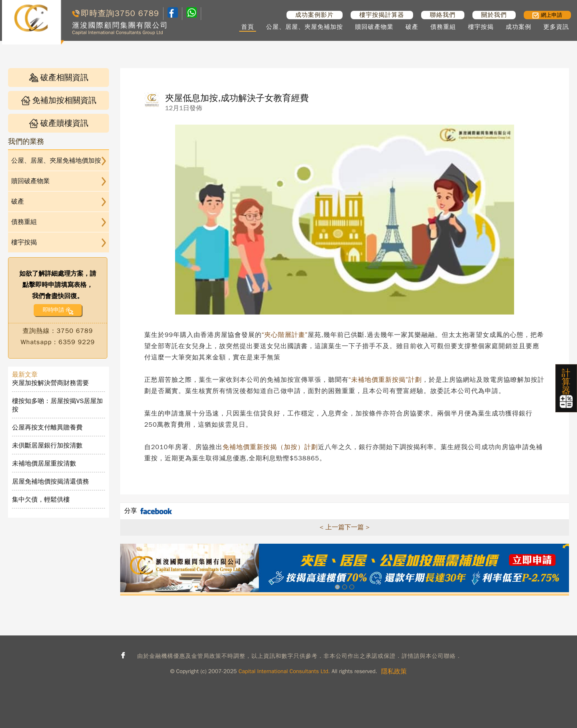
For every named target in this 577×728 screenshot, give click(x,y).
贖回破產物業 (374, 27)
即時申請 (53, 310)
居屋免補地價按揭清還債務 (50, 482)
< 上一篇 (332, 527)
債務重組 (443, 27)
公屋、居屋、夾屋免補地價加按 (56, 161)
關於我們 (494, 15)
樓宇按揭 (481, 27)
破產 (412, 27)
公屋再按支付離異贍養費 (47, 428)
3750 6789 (137, 13)
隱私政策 (394, 672)
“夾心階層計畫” (285, 335)
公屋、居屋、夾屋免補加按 (305, 27)
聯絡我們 (443, 15)
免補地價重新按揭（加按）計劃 (270, 447)
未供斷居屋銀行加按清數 (47, 446)
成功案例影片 (315, 15)
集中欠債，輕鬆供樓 (41, 500)
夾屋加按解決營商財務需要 (50, 383)
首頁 (248, 27)
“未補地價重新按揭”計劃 (385, 380)
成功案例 (518, 27)
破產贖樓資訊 (59, 123)
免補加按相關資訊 (59, 100)
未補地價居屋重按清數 (44, 464)
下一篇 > (357, 527)
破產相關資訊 (59, 78)
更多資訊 (556, 27)
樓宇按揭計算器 (382, 15)
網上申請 (547, 15)
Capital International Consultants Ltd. (284, 671)
